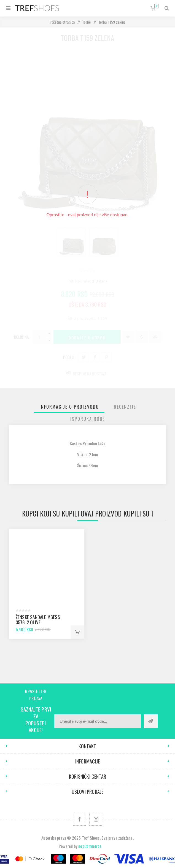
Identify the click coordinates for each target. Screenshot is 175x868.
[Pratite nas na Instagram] (96, 819)
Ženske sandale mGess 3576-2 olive (38, 620)
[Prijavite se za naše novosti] (98, 721)
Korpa (156, 6)
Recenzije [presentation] (125, 407)
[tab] (69, 407)
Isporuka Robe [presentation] (87, 419)
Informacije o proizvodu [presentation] (69, 407)
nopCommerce (90, 846)
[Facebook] (80, 819)
